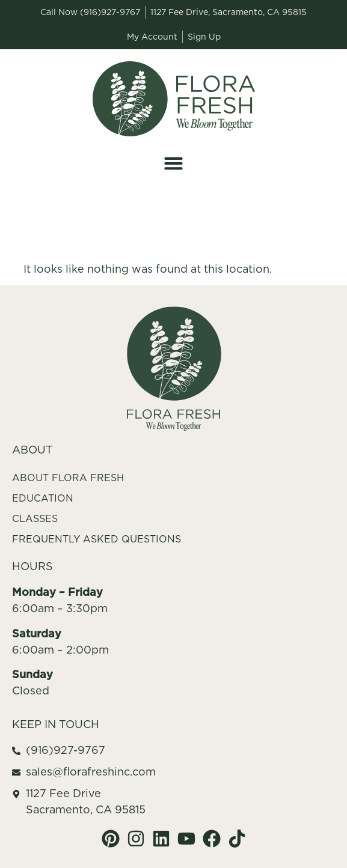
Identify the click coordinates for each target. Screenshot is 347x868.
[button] (174, 163)
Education (43, 498)
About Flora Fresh (68, 478)
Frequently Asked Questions (97, 539)
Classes (35, 518)
